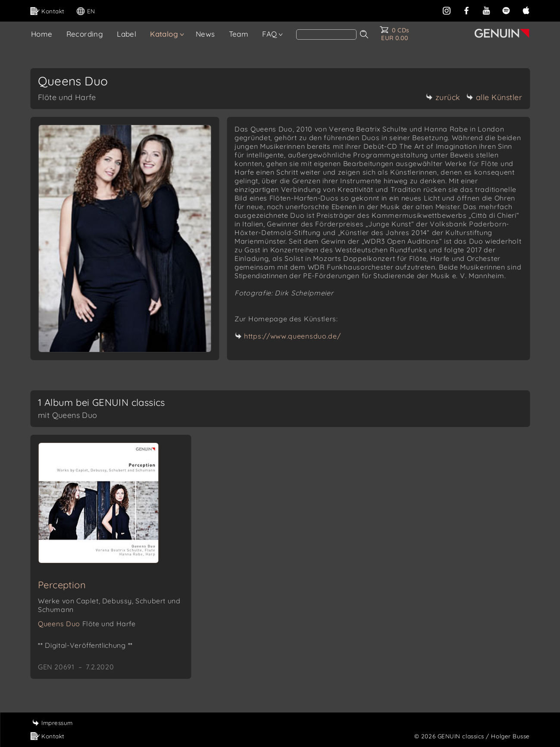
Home (42, 34)
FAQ (269, 34)
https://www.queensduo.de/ (293, 336)
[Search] (326, 35)
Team (239, 34)
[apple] (526, 10)
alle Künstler (494, 97)
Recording (85, 34)
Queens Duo (87, 624)
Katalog (164, 34)
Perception (62, 585)
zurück (443, 97)
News (205, 34)
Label (127, 34)
